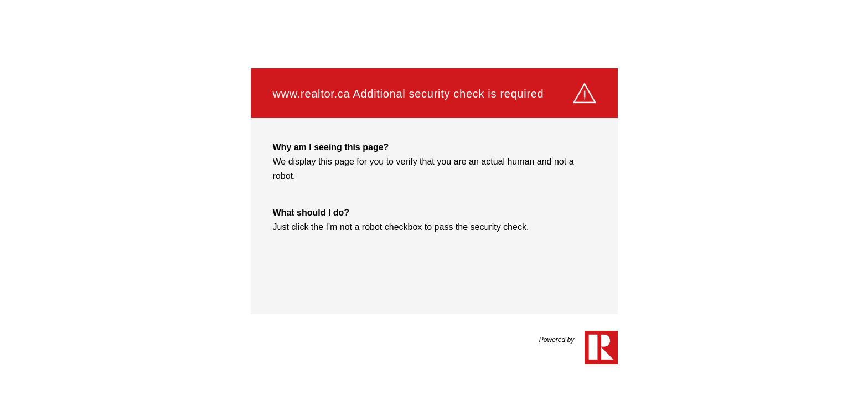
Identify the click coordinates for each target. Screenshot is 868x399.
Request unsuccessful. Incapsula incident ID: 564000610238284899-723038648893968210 (434, 199)
